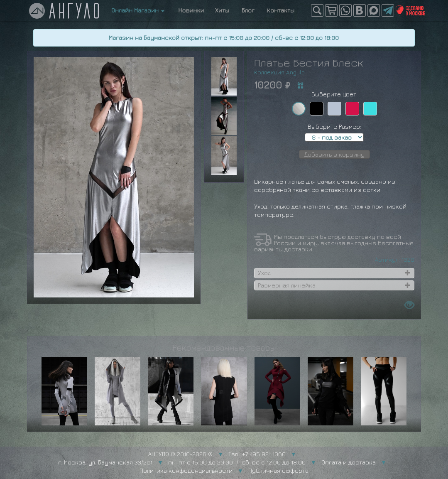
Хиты (222, 10)
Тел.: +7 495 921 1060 (257, 454)
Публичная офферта (278, 470)
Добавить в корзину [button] (334, 154)
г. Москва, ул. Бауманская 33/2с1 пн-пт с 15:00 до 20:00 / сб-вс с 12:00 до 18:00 (182, 462)
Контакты (281, 10)
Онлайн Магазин (138, 10)
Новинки (190, 10)
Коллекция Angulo (279, 72)
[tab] (334, 273)
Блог (248, 10)
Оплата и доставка (349, 462)
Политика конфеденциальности (186, 470)
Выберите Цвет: (334, 94)
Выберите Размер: (334, 127)
